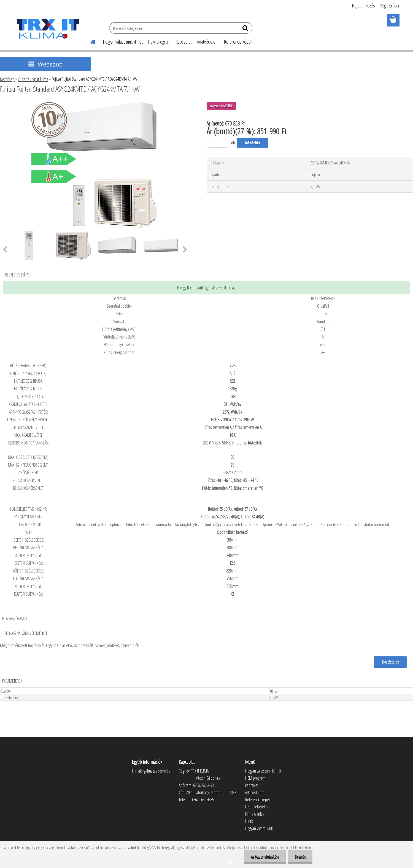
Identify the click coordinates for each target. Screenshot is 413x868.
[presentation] (185, 250)
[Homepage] (90, 41)
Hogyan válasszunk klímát (123, 42)
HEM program (159, 42)
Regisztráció (389, 6)
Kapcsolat (184, 42)
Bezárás (300, 857)
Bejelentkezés (364, 6)
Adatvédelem (208, 42)
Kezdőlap (7, 79)
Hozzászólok (390, 662)
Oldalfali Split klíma (33, 79)
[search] (246, 29)
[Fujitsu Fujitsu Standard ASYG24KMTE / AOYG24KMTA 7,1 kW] (96, 104)
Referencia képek (238, 42)
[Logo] (48, 29)
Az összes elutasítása (265, 857)
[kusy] (218, 143)
